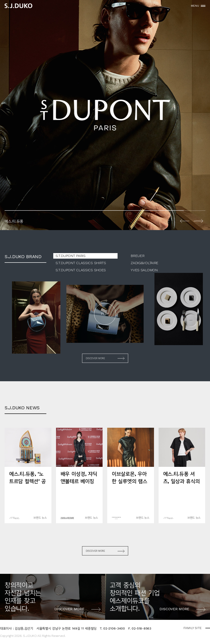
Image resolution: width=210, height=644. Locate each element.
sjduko (18, 6)
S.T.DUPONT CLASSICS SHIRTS (81, 263)
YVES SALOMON (144, 270)
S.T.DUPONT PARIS (71, 256)
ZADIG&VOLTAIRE (145, 263)
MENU (195, 6)
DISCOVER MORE (95, 358)
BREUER (138, 256)
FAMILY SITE (193, 628)
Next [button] (198, 221)
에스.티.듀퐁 (105, 115)
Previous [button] (185, 221)
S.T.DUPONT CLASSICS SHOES (81, 270)
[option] (105, 115)
